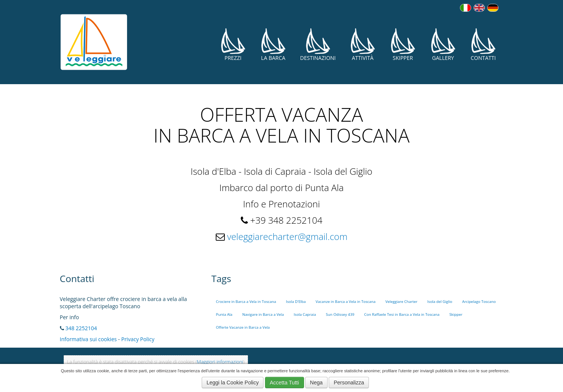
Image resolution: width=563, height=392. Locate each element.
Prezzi (233, 45)
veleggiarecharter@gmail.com (287, 236)
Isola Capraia (305, 314)
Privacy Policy (138, 339)
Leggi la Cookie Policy (233, 383)
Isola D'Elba (296, 302)
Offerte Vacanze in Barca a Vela (243, 327)
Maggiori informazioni (220, 362)
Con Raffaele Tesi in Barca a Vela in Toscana (402, 314)
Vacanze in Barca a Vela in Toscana (346, 302)
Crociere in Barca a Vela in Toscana (246, 302)
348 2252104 (81, 328)
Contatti (483, 45)
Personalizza (349, 383)
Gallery (443, 45)
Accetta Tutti (285, 383)
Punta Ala (224, 314)
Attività (363, 45)
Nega (316, 383)
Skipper (403, 45)
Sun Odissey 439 (340, 314)
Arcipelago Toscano (479, 302)
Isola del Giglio (440, 302)
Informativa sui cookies (88, 339)
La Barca (273, 45)
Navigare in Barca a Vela (263, 314)
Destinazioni (318, 45)
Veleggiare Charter (401, 302)
